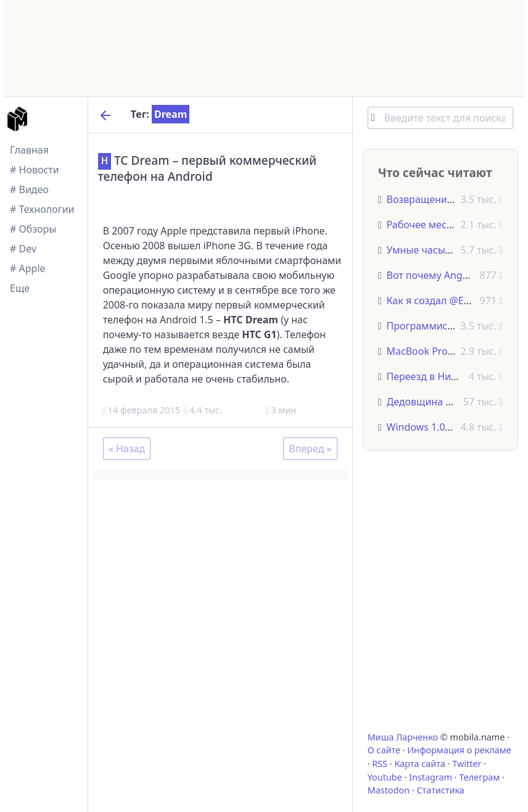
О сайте (384, 750)
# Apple (28, 268)
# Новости (35, 170)
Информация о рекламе (459, 750)
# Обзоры (33, 229)
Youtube (385, 777)
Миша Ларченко (403, 737)
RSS (380, 764)
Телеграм (479, 777)
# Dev (23, 249)
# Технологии (42, 209)
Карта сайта (420, 764)
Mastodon (389, 790)
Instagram (431, 777)
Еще (20, 288)
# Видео (29, 189)
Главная (29, 150)
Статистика (440, 790)
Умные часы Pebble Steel (446, 250)
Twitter (467, 764)
